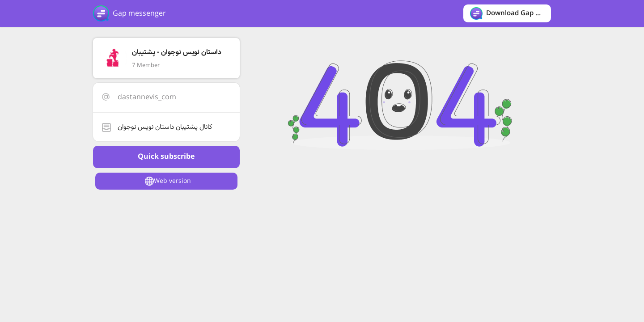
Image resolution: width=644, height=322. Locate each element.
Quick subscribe (166, 157)
